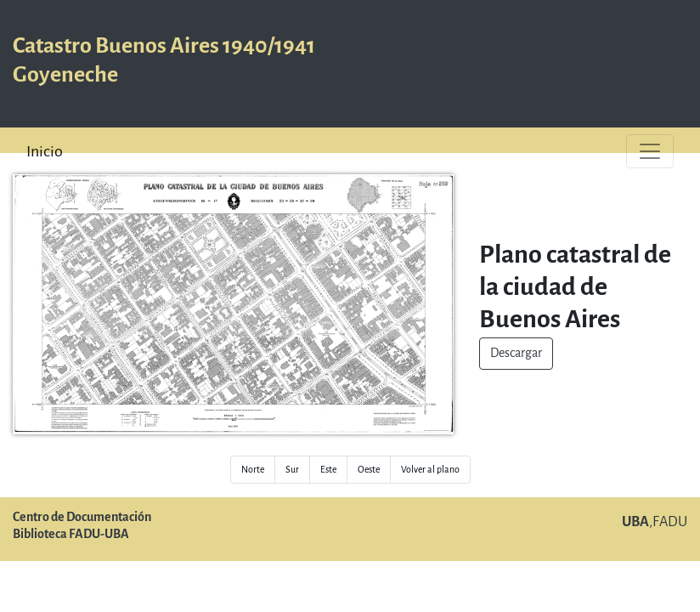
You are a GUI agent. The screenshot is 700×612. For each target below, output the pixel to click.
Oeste (369, 470)
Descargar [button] (516, 353)
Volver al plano (430, 470)
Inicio (45, 151)
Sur (292, 470)
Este (328, 470)
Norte (253, 470)
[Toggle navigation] (650, 151)
